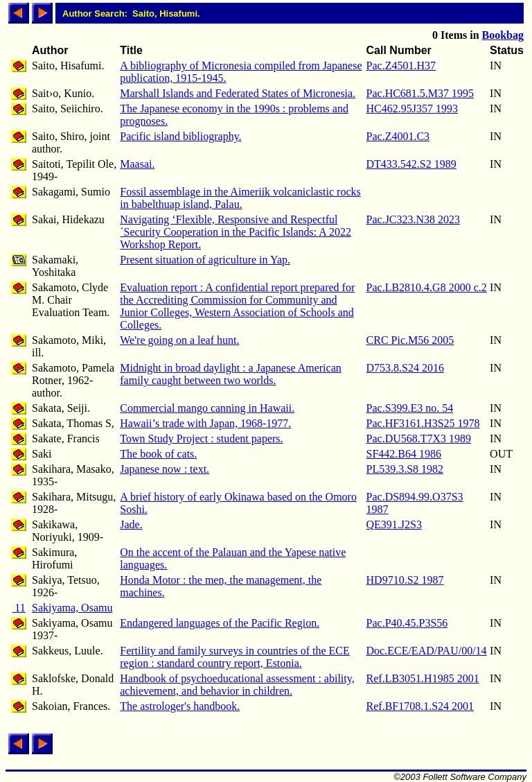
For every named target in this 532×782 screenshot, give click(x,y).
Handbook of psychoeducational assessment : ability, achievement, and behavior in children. (237, 685)
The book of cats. (158, 454)
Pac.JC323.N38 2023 (414, 219)
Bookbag (503, 35)
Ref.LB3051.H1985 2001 (423, 678)
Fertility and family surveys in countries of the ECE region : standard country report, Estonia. (235, 657)
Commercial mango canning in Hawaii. (207, 408)
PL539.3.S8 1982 (405, 469)
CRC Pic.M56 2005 (410, 340)
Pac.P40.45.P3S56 (407, 623)
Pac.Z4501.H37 (401, 66)
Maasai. (137, 164)
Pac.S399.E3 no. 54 (410, 408)
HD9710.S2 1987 (405, 580)
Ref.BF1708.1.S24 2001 (420, 706)
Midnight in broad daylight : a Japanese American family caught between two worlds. (230, 374)
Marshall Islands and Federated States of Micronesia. (238, 93)
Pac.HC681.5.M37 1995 (420, 93)
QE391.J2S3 (394, 524)
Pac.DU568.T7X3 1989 (419, 438)
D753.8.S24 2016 (405, 368)
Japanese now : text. (165, 469)
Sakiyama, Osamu (72, 608)
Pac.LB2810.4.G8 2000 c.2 (427, 287)
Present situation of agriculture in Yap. (205, 260)
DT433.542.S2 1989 (411, 164)
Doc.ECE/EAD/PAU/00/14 (427, 651)
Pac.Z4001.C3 (398, 136)
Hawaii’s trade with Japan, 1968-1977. (205, 423)
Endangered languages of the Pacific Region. (220, 623)
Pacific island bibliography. (180, 136)
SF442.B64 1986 (404, 454)
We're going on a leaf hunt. (179, 340)
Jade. (131, 524)
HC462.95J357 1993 (412, 108)
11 (18, 608)
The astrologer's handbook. (180, 706)
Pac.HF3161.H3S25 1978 (423, 423)
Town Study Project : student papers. (201, 438)
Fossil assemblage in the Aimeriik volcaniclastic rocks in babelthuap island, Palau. (240, 198)
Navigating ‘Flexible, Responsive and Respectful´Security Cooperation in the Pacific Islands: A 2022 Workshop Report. (236, 232)
